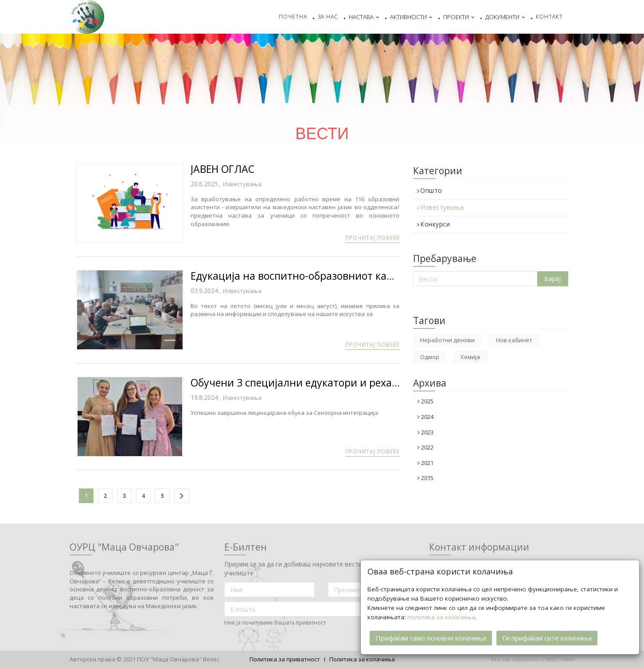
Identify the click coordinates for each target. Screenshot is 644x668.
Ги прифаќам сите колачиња (547, 637)
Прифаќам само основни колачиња (431, 637)
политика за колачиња (441, 616)
